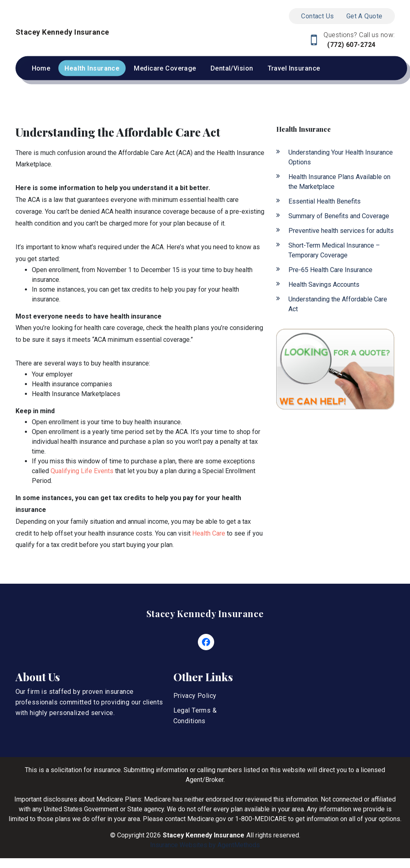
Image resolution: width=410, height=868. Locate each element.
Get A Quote (365, 16)
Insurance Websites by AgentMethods (205, 845)
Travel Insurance (294, 68)
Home (41, 68)
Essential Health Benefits (325, 201)
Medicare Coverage (165, 68)
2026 (153, 835)
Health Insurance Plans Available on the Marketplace (339, 182)
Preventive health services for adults (341, 231)
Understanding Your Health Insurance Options (341, 157)
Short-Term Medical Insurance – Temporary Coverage (334, 250)
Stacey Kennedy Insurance (205, 613)
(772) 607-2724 (351, 45)
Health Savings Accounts (324, 285)
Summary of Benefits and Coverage (339, 216)
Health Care (209, 533)
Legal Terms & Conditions (195, 716)
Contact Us (317, 16)
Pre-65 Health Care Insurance (330, 270)
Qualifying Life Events (82, 471)
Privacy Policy (195, 696)
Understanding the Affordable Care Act (338, 304)
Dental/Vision (232, 68)
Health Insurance (92, 68)
